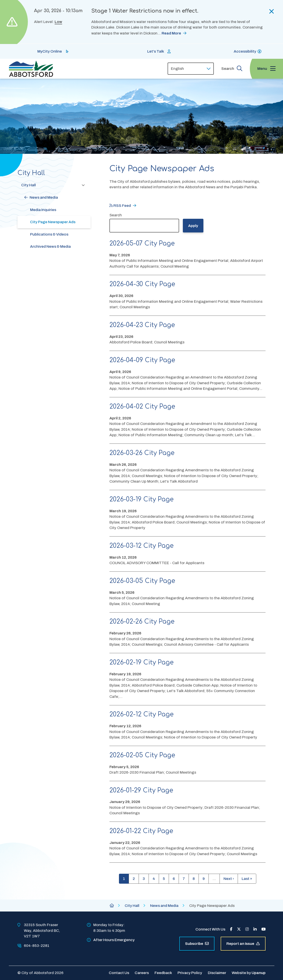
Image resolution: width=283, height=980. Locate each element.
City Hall (29, 185)
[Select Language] (191, 69)
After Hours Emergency (114, 940)
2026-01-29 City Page (141, 790)
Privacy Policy (190, 973)
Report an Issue (243, 944)
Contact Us (119, 973)
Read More (171, 33)
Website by (249, 973)
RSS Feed (120, 206)
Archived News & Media (50, 246)
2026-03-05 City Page (142, 581)
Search (116, 215)
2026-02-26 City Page (142, 622)
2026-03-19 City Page (141, 499)
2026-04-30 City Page (142, 284)
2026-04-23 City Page (142, 325)
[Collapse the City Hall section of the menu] (83, 185)
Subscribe (197, 944)
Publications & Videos (49, 234)
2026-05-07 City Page (142, 244)
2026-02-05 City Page (142, 755)
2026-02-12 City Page (141, 714)
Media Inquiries (43, 210)
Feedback (163, 973)
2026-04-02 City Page (142, 407)
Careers (142, 973)
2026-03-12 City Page (141, 546)
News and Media (44, 197)
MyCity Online (50, 51)
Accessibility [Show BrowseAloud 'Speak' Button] (245, 51)
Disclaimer (217, 973)
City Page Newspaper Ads (53, 222)
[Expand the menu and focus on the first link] (266, 69)
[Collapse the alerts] (272, 11)
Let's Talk (156, 51)
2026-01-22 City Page (141, 831)
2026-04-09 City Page (142, 360)
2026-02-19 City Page (141, 662)
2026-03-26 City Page (142, 453)
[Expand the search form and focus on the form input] (232, 69)
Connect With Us (210, 929)
